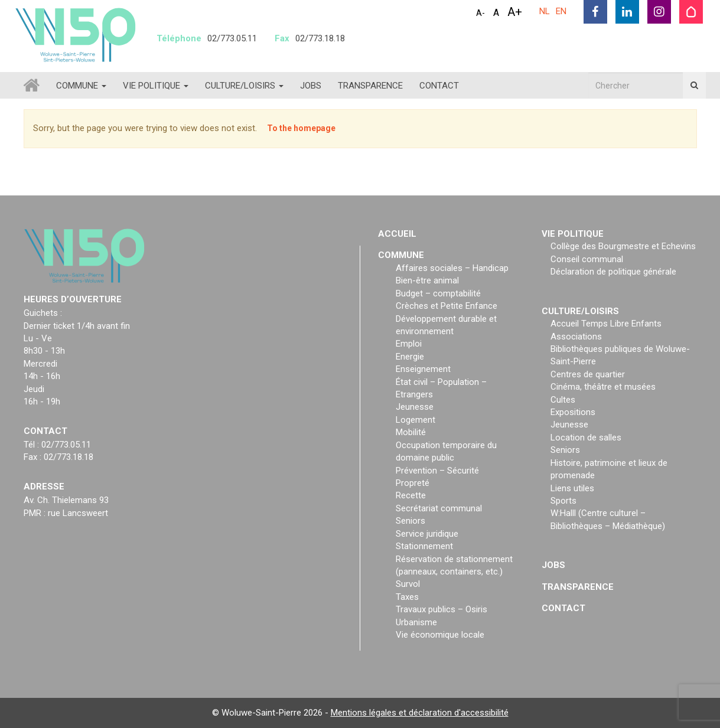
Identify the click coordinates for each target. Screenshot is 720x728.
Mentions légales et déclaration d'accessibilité (420, 713)
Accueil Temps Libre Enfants (606, 324)
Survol (408, 584)
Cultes (563, 400)
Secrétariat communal (439, 508)
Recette (411, 495)
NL (545, 11)
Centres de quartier (588, 374)
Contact (439, 86)
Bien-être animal (427, 280)
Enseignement (423, 369)
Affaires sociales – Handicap (452, 268)
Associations (576, 337)
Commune (81, 86)
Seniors (411, 521)
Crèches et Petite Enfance (447, 306)
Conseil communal (587, 259)
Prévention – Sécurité (437, 471)
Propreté (413, 483)
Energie (410, 357)
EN (561, 11)
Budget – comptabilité (438, 293)
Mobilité (411, 432)
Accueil (397, 234)
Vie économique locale (440, 635)
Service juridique (427, 534)
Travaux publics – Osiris (442, 609)
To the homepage (301, 128)
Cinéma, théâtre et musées (603, 387)
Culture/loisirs (244, 86)
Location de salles (586, 438)
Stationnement (424, 546)
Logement (416, 420)
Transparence (370, 86)
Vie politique (156, 86)
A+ (515, 12)
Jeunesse (415, 407)
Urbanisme (416, 622)
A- (480, 13)
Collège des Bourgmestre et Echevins (623, 246)
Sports (563, 501)
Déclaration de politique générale (613, 272)
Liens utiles (572, 488)
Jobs (311, 86)
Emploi (409, 344)
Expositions (573, 412)
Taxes (407, 597)
